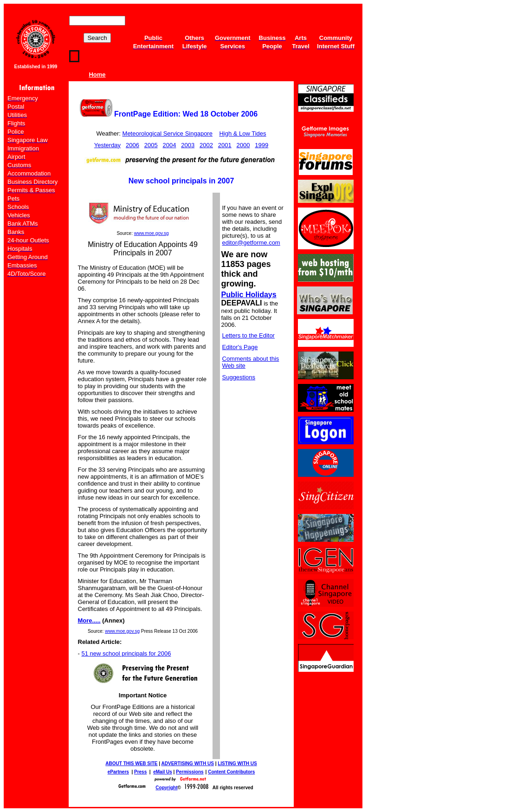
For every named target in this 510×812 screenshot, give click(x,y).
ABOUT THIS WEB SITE (131, 763)
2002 (206, 145)
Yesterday (107, 145)
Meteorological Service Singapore (168, 133)
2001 (225, 145)
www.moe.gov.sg (152, 233)
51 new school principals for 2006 (126, 653)
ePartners (118, 772)
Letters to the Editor (249, 335)
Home (97, 75)
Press (140, 772)
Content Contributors (231, 772)
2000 (243, 145)
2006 (132, 145)
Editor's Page (240, 347)
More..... (89, 620)
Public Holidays (249, 295)
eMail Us (163, 772)
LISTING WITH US (237, 763)
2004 (169, 145)
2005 (151, 145)
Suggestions (239, 377)
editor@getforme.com (251, 243)
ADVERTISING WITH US (188, 763)
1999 (261, 145)
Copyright (166, 788)
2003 (188, 145)
